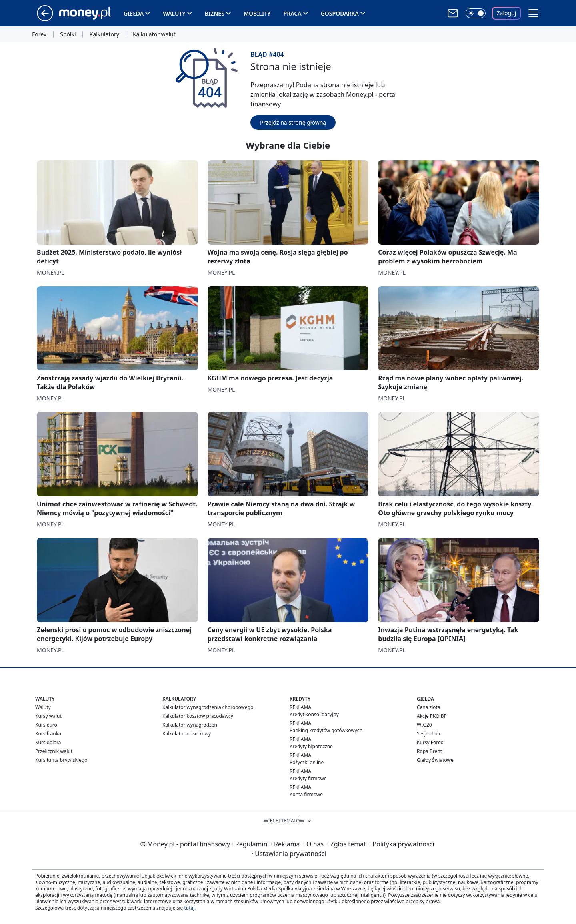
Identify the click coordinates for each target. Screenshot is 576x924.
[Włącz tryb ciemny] (476, 13)
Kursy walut (48, 716)
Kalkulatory (104, 34)
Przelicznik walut (54, 751)
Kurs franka (48, 734)
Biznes (215, 13)
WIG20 (424, 725)
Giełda (134, 13)
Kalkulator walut (154, 34)
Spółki (68, 34)
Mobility (257, 13)
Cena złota (429, 707)
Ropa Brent (429, 751)
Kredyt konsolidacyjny (314, 714)
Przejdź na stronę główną (293, 122)
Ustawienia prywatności (289, 854)
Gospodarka (340, 13)
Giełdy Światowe (435, 760)
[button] (533, 13)
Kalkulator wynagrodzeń (190, 725)
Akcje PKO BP (432, 716)
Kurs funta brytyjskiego (61, 760)
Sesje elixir (429, 734)
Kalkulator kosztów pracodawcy (198, 716)
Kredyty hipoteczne (311, 746)
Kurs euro (46, 725)
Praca (293, 13)
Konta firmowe (306, 794)
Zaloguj (507, 13)
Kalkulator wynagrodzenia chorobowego (208, 707)
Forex (39, 34)
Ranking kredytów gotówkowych (326, 730)
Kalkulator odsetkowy (187, 734)
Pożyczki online (307, 762)
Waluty (174, 13)
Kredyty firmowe (308, 778)
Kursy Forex (430, 742)
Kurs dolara (48, 742)
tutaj (189, 908)
